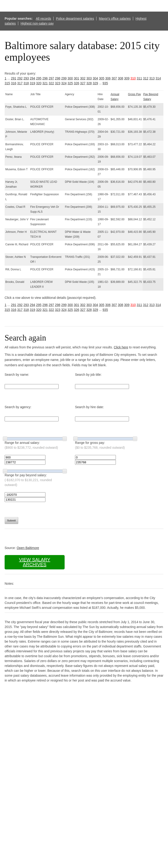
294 (32, 78)
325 (70, 83)
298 (58, 78)
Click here (121, 347)
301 (76, 78)
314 (158, 78)
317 (20, 83)
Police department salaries (75, 19)
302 (83, 78)
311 (139, 78)
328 (89, 83)
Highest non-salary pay (37, 23)
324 (64, 83)
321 (45, 83)
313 (152, 78)
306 (108, 78)
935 (105, 83)
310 (133, 78)
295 (39, 78)
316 (13, 83)
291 (13, 78)
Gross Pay (135, 94)
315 (7, 83)
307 (114, 78)
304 (95, 78)
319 (32, 83)
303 (89, 78)
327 (83, 83)
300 (70, 78)
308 (121, 78)
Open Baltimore (28, 548)
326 (76, 83)
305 (102, 78)
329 (95, 83)
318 (26, 83)
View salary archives (34, 562)
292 (20, 78)
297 (51, 78)
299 (64, 78)
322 (51, 83)
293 (26, 78)
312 (146, 78)
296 (45, 78)
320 (39, 83)
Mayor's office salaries (115, 19)
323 (58, 83)
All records (43, 19)
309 (127, 78)
